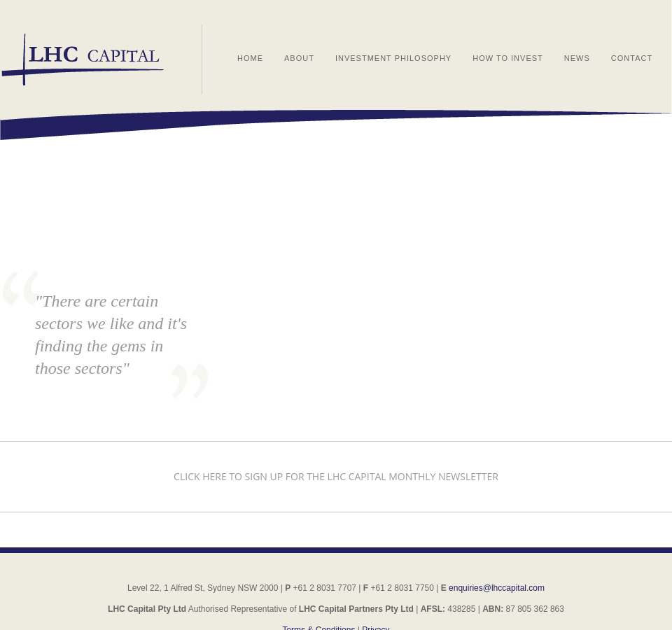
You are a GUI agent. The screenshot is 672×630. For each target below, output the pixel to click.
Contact (632, 58)
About (299, 58)
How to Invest (508, 58)
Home (250, 58)
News (577, 58)
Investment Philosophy (393, 58)
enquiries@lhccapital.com (497, 588)
